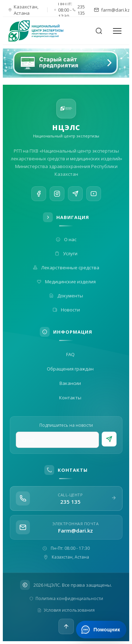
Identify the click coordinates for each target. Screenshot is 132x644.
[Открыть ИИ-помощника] (101, 630)
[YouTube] (94, 197)
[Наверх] (66, 626)
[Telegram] (75, 195)
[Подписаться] (109, 439)
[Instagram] (57, 194)
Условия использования (66, 610)
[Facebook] (39, 194)
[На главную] (40, 31)
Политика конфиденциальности (66, 598)
